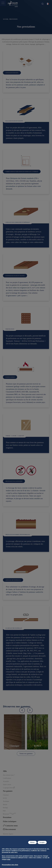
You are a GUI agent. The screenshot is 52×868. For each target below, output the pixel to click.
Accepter (42, 842)
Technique (6, 801)
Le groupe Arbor (9, 788)
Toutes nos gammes (26, 754)
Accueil (6, 19)
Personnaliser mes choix (10, 865)
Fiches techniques (10, 821)
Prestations (7, 817)
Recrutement (9, 829)
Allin (5, 771)
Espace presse (7, 784)
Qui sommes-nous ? (9, 775)
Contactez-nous (10, 826)
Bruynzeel (9, 814)
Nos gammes (8, 791)
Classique (6, 795)
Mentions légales (8, 834)
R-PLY (5, 798)
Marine (5, 804)
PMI (4, 811)
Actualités (6, 781)
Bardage (5, 808)
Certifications (7, 778)
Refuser (32, 842)
